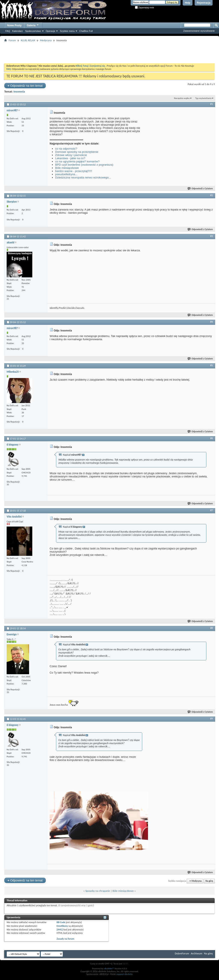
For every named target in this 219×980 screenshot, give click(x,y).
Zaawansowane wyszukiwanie (199, 31)
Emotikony (62, 926)
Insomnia (19, 92)
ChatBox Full (86, 31)
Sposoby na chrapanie (98, 891)
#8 (212, 628)
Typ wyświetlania (203, 98)
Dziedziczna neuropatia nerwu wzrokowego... (83, 177)
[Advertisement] (109, 53)
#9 (212, 719)
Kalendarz (18, 31)
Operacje (51, 31)
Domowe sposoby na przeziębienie (77, 152)
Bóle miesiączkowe (67, 168)
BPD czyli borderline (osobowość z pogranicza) (84, 165)
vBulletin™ (109, 969)
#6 (212, 438)
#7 (212, 510)
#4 (212, 322)
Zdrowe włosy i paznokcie (71, 155)
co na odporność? (66, 149)
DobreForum (182, 953)
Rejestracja (204, 3)
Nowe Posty (14, 25)
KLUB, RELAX (28, 40)
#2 (212, 195)
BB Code (61, 922)
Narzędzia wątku (182, 98)
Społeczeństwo (33, 31)
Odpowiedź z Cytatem (200, 189)
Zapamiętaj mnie (145, 8)
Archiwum (197, 953)
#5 (212, 365)
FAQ (8, 31)
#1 (212, 104)
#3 (212, 236)
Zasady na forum (66, 939)
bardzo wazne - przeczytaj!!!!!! (74, 171)
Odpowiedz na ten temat (25, 86)
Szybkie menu (67, 31)
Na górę (209, 881)
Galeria (33, 25)
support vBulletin (125, 974)
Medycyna (46, 40)
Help (188, 3)
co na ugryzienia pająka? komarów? (77, 161)
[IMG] (60, 930)
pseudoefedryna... (66, 174)
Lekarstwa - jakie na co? (70, 158)
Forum (12, 40)
